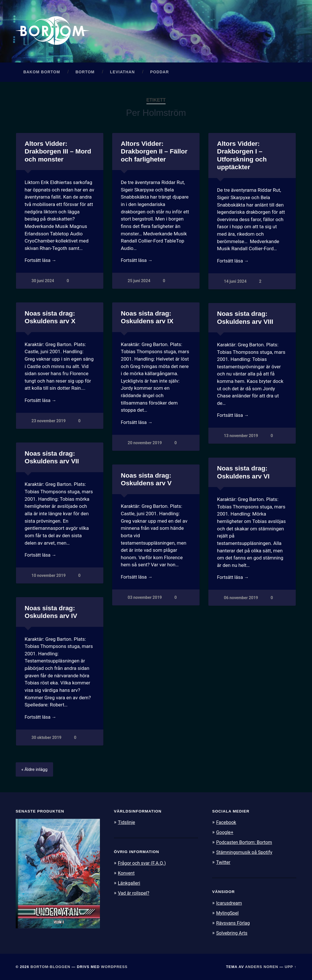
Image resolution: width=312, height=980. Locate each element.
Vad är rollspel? (134, 894)
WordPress (114, 966)
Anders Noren (262, 966)
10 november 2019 (49, 578)
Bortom (85, 73)
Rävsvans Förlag (234, 923)
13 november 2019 (241, 438)
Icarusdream (230, 904)
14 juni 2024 (235, 283)
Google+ (225, 834)
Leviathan (122, 73)
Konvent (127, 874)
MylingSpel (228, 913)
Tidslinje (127, 824)
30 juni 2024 (43, 283)
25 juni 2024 (139, 283)
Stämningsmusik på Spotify (246, 853)
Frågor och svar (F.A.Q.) (143, 864)
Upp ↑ (290, 966)
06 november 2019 (241, 600)
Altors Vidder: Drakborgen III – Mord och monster (58, 153)
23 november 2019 (49, 423)
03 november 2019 (145, 600)
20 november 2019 (145, 445)
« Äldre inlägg (35, 771)
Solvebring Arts (233, 933)
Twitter (224, 863)
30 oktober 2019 (47, 740)
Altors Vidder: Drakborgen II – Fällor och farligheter (154, 153)
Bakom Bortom (42, 73)
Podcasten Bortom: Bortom (246, 844)
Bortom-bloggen (51, 966)
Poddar (160, 73)
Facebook (227, 824)
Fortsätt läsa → (41, 262)
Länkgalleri (130, 884)
